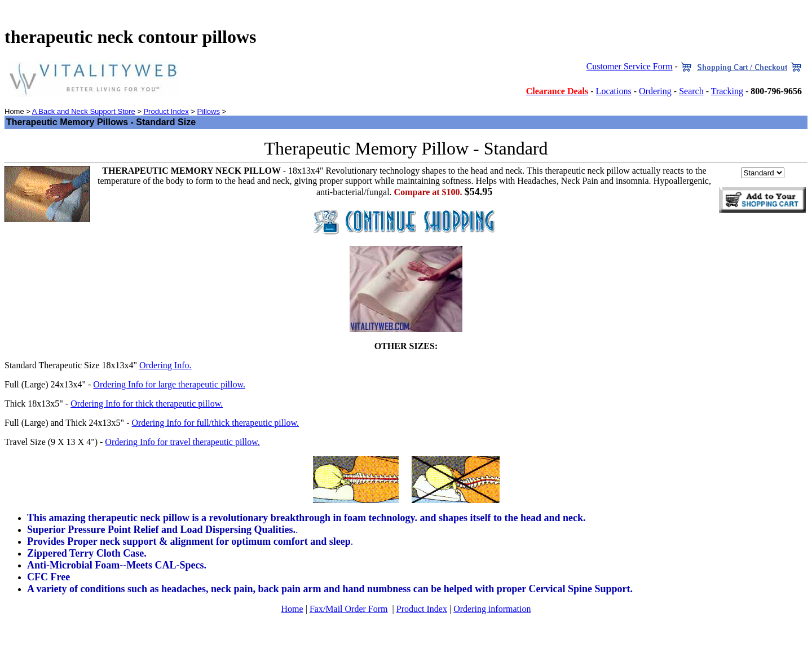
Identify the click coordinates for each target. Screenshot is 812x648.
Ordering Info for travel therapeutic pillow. (182, 442)
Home (292, 609)
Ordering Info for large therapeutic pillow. (169, 384)
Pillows (208, 111)
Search (691, 91)
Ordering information (492, 609)
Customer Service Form (630, 66)
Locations (614, 91)
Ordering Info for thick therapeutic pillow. (147, 404)
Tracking (727, 91)
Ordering (655, 91)
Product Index (166, 111)
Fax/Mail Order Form (349, 609)
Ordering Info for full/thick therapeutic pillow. (215, 423)
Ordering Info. (165, 365)
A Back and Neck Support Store (84, 111)
